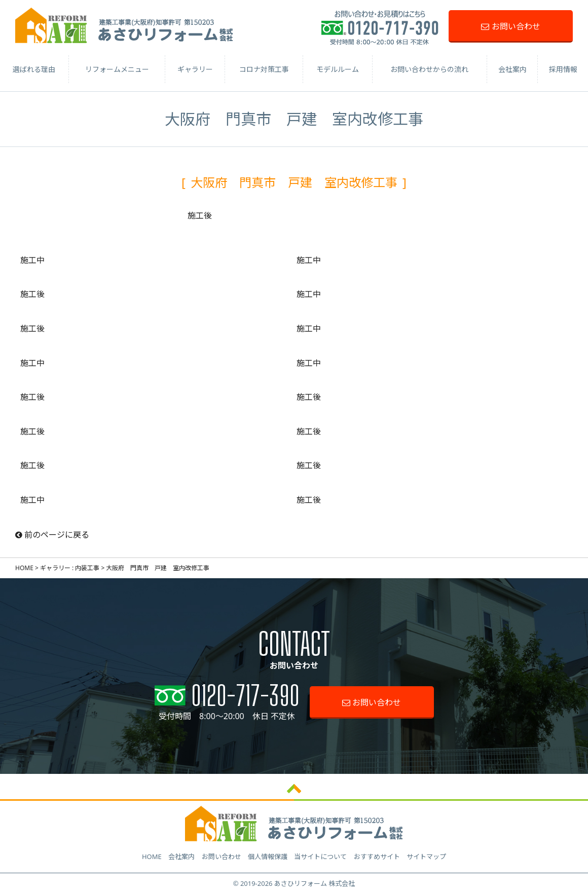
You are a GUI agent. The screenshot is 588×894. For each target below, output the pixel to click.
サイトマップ (426, 856)
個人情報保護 (268, 856)
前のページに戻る (52, 535)
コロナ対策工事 (264, 69)
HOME (24, 568)
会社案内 (512, 69)
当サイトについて (320, 856)
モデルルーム (338, 69)
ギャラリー (195, 69)
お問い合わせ (510, 26)
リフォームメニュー (117, 69)
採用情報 (563, 69)
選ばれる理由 (34, 69)
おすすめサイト (377, 856)
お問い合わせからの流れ (429, 69)
